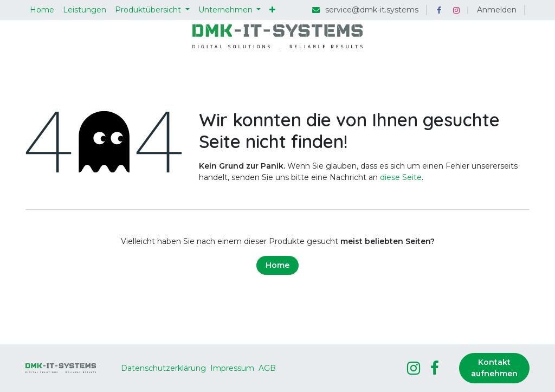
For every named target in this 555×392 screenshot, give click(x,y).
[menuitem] (42, 10)
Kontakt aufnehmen (494, 368)
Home (277, 265)
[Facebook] (439, 10)
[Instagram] (456, 10)
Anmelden (497, 10)
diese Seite (401, 177)
